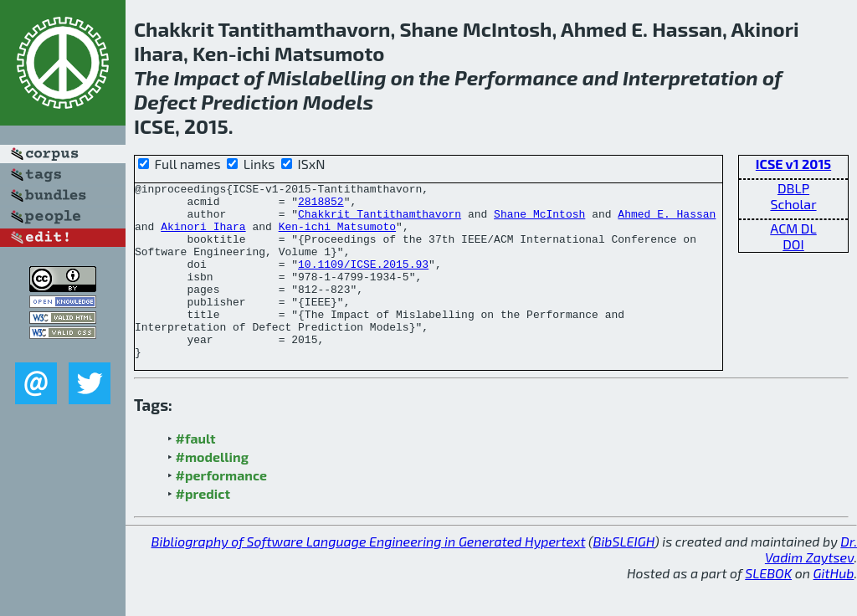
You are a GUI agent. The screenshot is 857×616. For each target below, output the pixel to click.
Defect (165, 102)
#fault (196, 473)
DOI (793, 244)
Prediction (249, 102)
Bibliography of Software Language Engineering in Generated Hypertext (369, 576)
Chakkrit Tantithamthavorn (380, 221)
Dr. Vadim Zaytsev (811, 584)
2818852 (321, 206)
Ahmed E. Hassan (667, 221)
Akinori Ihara (203, 236)
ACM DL (793, 228)
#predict (203, 529)
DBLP (793, 188)
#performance (221, 510)
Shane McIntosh (539, 221)
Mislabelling (327, 77)
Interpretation (690, 77)
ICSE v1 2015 (793, 164)
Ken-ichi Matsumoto (337, 236)
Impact (206, 77)
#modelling (212, 492)
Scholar (793, 204)
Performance (516, 77)
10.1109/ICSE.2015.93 (363, 281)
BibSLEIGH (624, 576)
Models (338, 102)
